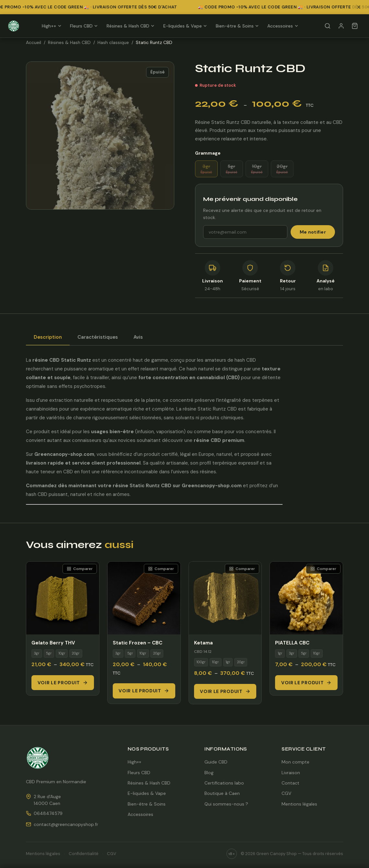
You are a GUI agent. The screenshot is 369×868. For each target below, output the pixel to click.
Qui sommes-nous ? (226, 804)
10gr (257, 169)
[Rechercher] (328, 26)
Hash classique (113, 42)
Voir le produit (63, 683)
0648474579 (48, 813)
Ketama (203, 643)
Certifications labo (224, 783)
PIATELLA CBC (292, 643)
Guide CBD (216, 762)
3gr (206, 169)
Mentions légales (299, 804)
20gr (282, 169)
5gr (232, 169)
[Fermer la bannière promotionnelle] (361, 7)
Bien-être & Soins (237, 26)
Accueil (34, 42)
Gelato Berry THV (53, 643)
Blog (209, 773)
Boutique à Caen (222, 793)
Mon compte (295, 762)
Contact (290, 783)
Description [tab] (48, 337)
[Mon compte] (341, 26)
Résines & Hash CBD (131, 26)
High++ (52, 26)
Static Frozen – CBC (138, 643)
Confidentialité (84, 854)
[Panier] (355, 26)
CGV (286, 793)
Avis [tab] (138, 337)
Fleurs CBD (84, 26)
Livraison (291, 773)
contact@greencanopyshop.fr (66, 824)
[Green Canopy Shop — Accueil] (14, 26)
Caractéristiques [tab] (98, 337)
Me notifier (313, 232)
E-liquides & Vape (185, 26)
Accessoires (283, 26)
